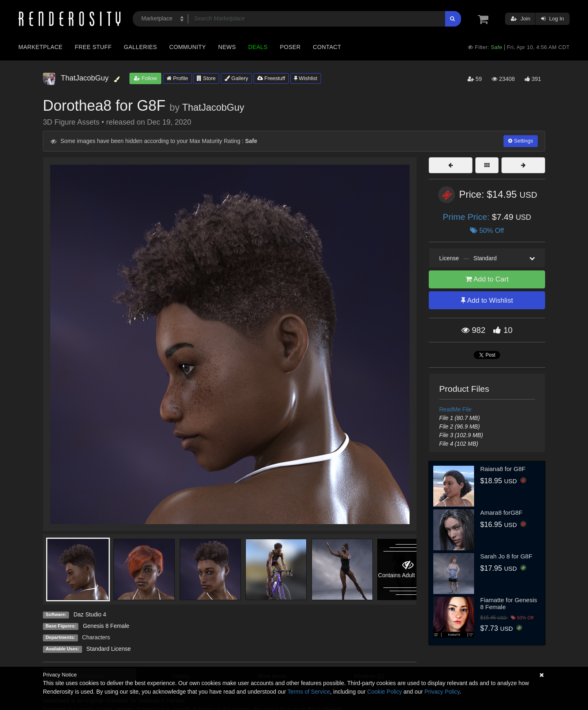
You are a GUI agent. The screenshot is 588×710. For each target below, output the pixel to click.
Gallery (236, 78)
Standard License (108, 649)
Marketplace (40, 47)
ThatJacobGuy (213, 107)
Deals (258, 47)
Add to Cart (487, 279)
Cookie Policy (384, 692)
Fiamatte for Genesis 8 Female (509, 603)
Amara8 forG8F (501, 512)
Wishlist (305, 78)
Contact (327, 47)
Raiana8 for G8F (503, 469)
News (227, 47)
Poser (290, 47)
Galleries (140, 47)
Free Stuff (93, 47)
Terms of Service (309, 692)
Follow (145, 78)
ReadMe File (455, 409)
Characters (96, 637)
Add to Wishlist (487, 300)
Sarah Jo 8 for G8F (506, 556)
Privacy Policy (442, 692)
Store (206, 78)
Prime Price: (467, 217)
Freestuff (271, 78)
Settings (521, 141)
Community (188, 47)
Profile (177, 78)
